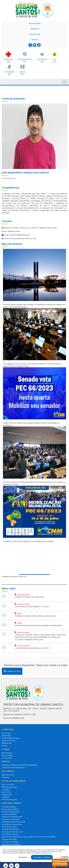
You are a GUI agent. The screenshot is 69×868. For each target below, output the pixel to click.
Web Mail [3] (35, 29)
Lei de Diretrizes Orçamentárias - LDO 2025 (32, 606)
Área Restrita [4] (35, 23)
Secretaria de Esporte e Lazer (12, 832)
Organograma (7, 795)
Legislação (6, 797)
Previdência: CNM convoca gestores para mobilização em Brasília (28, 541)
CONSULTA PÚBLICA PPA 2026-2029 (29, 597)
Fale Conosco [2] (34, 34)
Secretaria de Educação (10, 829)
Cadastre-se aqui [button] (12, 671)
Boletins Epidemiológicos (11, 738)
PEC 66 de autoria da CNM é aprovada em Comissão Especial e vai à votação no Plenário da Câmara (34, 483)
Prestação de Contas (9, 800)
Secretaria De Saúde (9, 839)
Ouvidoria (5, 777)
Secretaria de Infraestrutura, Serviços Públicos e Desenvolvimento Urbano (29, 837)
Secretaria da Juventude (11, 812)
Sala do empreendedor (10, 809)
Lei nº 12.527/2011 (8, 785)
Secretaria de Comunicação (12, 824)
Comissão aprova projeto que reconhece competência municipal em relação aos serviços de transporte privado (34, 306)
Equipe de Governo (9, 741)
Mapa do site (6, 743)
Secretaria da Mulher (9, 814)
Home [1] (34, 40)
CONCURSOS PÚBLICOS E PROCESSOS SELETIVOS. (20, 765)
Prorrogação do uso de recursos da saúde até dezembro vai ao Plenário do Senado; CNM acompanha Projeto (32, 365)
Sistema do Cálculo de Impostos (13, 768)
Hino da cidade (7, 755)
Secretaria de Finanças (10, 834)
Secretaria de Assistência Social (13, 822)
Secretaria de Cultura (9, 827)
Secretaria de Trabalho (10, 842)
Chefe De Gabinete (9, 807)
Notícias (5, 746)
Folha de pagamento (9, 787)
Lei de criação (7, 758)
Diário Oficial (6, 792)
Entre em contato (8, 775)
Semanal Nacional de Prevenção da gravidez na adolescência (38, 625)
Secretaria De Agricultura (11, 819)
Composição (6, 736)
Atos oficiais (6, 733)
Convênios (6, 790)
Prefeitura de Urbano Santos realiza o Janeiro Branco (35, 616)
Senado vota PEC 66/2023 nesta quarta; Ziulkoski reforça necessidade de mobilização (31, 424)
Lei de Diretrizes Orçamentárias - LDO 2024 (32, 648)
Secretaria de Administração (12, 817)
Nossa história (7, 753)
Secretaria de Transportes (11, 844)
